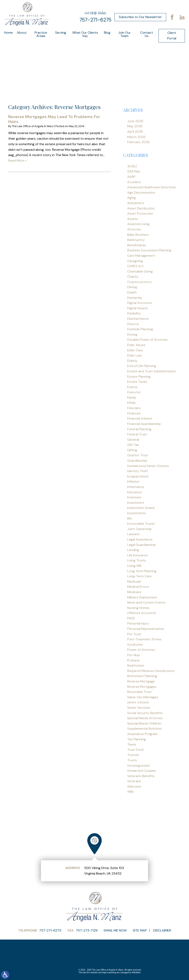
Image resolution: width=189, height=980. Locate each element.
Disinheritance (138, 319)
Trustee (133, 755)
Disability (134, 313)
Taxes (132, 744)
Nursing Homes (138, 608)
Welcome (134, 786)
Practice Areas (41, 34)
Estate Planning (139, 377)
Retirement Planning (142, 676)
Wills (131, 792)
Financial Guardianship (144, 424)
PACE (131, 618)
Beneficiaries (137, 245)
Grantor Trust (138, 455)
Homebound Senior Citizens (148, 466)
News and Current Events (146, 602)
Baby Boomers (138, 235)
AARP (131, 177)
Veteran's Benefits (141, 776)
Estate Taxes (137, 382)
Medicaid (134, 581)
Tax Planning (136, 739)
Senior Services (139, 708)
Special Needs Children (144, 723)
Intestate (134, 497)
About (22, 33)
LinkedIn (182, 17)
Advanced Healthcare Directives (152, 187)
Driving (132, 334)
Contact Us (147, 34)
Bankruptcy (136, 240)
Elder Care (135, 350)
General (133, 440)
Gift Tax (133, 445)
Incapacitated (138, 476)
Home (8, 33)
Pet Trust (134, 634)
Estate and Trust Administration (152, 371)
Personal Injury (138, 623)
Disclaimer (162, 930)
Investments (136, 513)
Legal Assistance (140, 539)
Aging (131, 198)
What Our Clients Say (85, 34)
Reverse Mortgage (141, 681)
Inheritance (136, 487)
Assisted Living (138, 224)
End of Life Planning (142, 366)
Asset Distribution (141, 208)
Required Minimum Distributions (151, 671)
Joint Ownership (139, 529)
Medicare (134, 592)
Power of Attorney (141, 650)
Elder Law (134, 355)
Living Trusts (137, 560)
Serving (61, 33)
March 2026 (136, 137)
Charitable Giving (140, 271)
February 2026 (138, 142)
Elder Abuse (136, 345)
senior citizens (138, 702)
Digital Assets (138, 308)
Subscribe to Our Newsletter (140, 17)
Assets (132, 219)
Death (132, 292)
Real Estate (136, 665)
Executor (134, 392)
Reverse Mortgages (142, 687)
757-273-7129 (87, 930)
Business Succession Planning (149, 250)
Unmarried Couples (142, 771)
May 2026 (135, 126)
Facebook (172, 17)
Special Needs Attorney (145, 718)
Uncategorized (138, 765)
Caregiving (135, 261)
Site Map (140, 930)
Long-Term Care (139, 576)
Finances (134, 413)
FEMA (131, 403)
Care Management (141, 256)
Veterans (134, 781)
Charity (133, 277)
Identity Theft (138, 471)
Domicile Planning (140, 329)
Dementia (134, 298)
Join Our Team (124, 34)
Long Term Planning (142, 571)
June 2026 (135, 121)
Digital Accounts (140, 303)
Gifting (132, 450)
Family (132, 397)
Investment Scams (141, 508)
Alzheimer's (136, 203)
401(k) (132, 166)
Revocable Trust (139, 692)
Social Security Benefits (145, 713)
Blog (107, 33)
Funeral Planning (139, 429)
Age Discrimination (141, 193)
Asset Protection (140, 213)
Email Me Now (115, 930)
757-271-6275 (95, 20)
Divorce (133, 324)
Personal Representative (146, 629)
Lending (133, 550)
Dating (132, 287)
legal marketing (109, 973)
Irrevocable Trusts (141, 524)
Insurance (135, 492)
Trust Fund (135, 750)
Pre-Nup (134, 655)
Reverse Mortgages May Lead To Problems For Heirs (54, 119)
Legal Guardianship (142, 545)
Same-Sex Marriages (143, 697)
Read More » (17, 160)
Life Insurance (138, 555)
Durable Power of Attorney (148, 340)
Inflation (133, 481)
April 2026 (135, 132)
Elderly (132, 361)
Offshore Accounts (142, 613)
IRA (130, 518)
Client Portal (172, 36)
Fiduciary (134, 408)
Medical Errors (138, 587)
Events (132, 387)
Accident (134, 182)
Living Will (134, 566)
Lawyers (133, 534)
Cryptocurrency (139, 282)
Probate (133, 660)
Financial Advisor (140, 418)
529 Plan (134, 171)
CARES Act (135, 266)
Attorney (134, 229)
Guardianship (137, 461)
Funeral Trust (137, 434)
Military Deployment (142, 597)
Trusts (132, 760)
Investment (136, 503)
